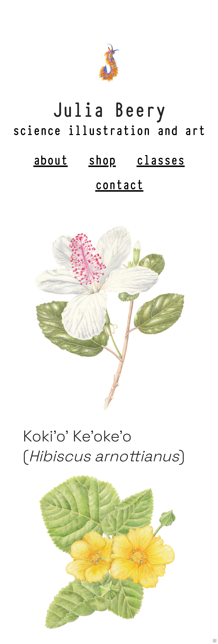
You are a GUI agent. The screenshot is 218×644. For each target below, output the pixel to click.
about (51, 159)
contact (119, 184)
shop (102, 159)
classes (161, 159)
